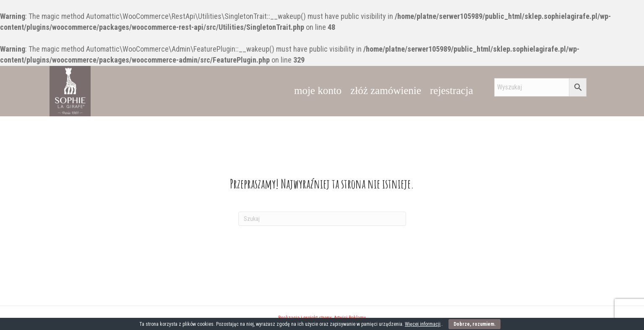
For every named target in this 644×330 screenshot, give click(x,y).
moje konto (318, 90)
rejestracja (452, 90)
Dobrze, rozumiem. (475, 324)
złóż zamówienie (386, 90)
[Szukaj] (322, 219)
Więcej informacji (423, 324)
